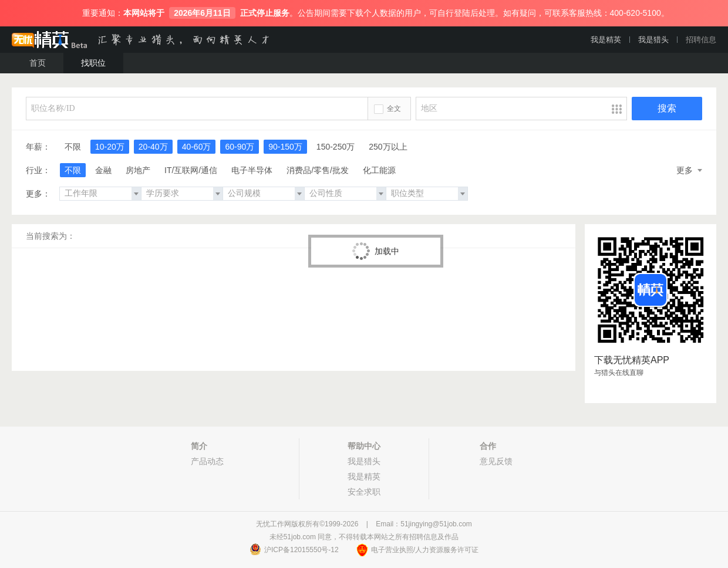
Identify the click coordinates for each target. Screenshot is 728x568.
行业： (38, 170)
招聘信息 (701, 40)
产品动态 (207, 461)
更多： (38, 194)
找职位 (93, 63)
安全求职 (364, 492)
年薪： (38, 147)
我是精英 (606, 40)
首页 (38, 63)
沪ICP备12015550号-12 (301, 550)
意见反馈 (496, 461)
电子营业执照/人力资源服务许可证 (425, 550)
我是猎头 (653, 40)
